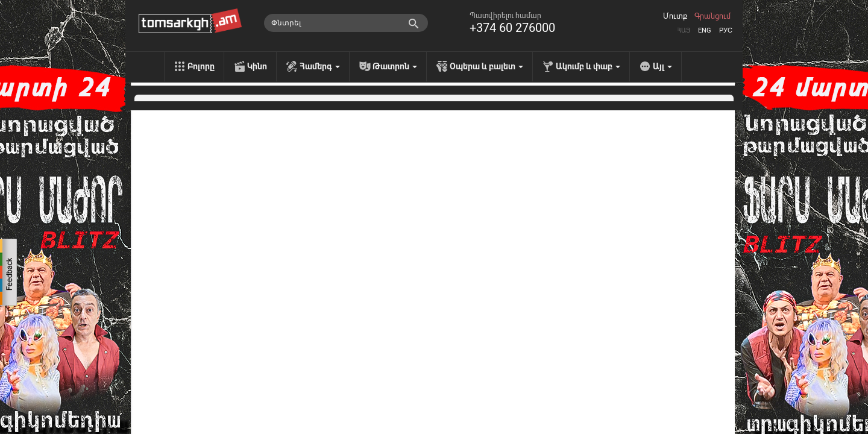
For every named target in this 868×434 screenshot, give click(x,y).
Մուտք (675, 16)
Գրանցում (712, 16)
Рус (726, 30)
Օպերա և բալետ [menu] (486, 66)
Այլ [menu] (662, 66)
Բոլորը (201, 66)
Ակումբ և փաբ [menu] (588, 66)
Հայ (684, 30)
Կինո (257, 66)
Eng (705, 30)
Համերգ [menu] (320, 66)
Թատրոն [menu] (395, 66)
